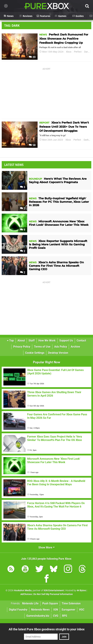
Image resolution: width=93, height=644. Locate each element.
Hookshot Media (23, 591)
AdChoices (26, 594)
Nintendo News (40, 610)
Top (10, 341)
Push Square (50, 603)
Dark (87, 52)
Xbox (69, 52)
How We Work (47, 341)
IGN (56, 610)
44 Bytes (81, 591)
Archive (75, 347)
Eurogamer (69, 610)
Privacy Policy (22, 347)
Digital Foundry (18, 610)
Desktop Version (58, 353)
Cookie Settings (35, 353)
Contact (81, 341)
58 (32, 145)
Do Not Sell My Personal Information (53, 594)
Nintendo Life (30, 603)
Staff (32, 341)
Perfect (78, 52)
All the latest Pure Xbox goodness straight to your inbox (47, 629)
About (21, 341)
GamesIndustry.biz (38, 616)
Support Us (66, 341)
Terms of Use (42, 347)
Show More (46, 548)
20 (32, 57)
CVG (56, 616)
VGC (82, 610)
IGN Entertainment (54, 591)
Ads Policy (61, 347)
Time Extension (71, 603)
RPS (65, 616)
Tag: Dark (12, 26)
